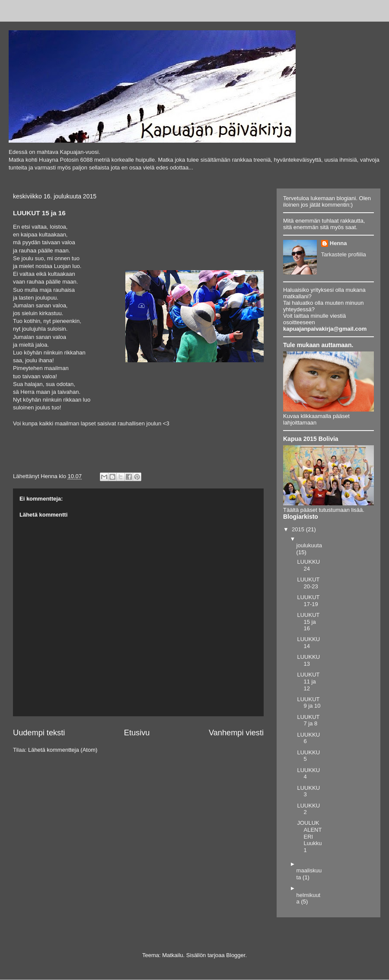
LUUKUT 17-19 (308, 601)
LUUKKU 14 (308, 643)
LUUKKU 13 (308, 660)
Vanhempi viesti (236, 733)
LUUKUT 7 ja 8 (308, 720)
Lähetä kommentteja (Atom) (63, 750)
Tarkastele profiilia (344, 254)
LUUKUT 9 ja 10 (309, 703)
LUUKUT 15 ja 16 (308, 622)
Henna (338, 243)
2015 (299, 529)
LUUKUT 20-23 (308, 583)
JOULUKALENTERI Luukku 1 (309, 836)
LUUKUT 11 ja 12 (308, 681)
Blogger (236, 955)
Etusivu (137, 733)
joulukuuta (309, 545)
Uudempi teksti (39, 733)
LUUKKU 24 (308, 565)
